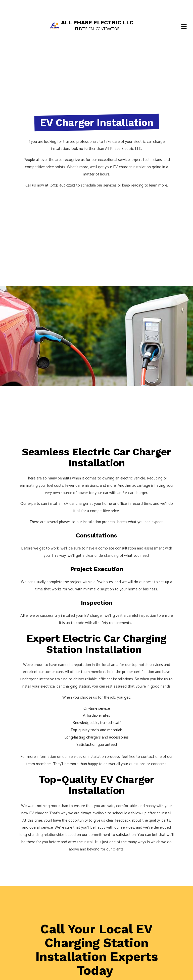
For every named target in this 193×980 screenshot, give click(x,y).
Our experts (30, 504)
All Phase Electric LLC (97, 23)
